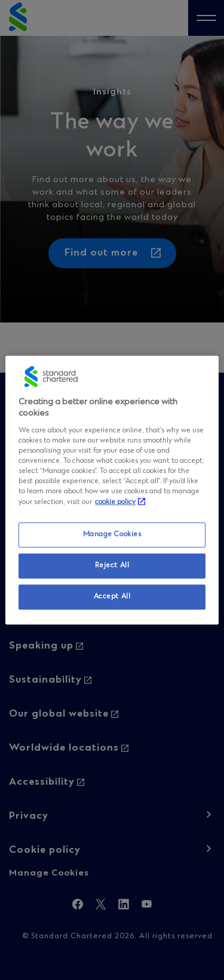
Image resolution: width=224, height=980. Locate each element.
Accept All (112, 597)
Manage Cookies (112, 534)
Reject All (112, 566)
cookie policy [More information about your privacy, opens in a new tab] (115, 502)
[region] (112, 490)
